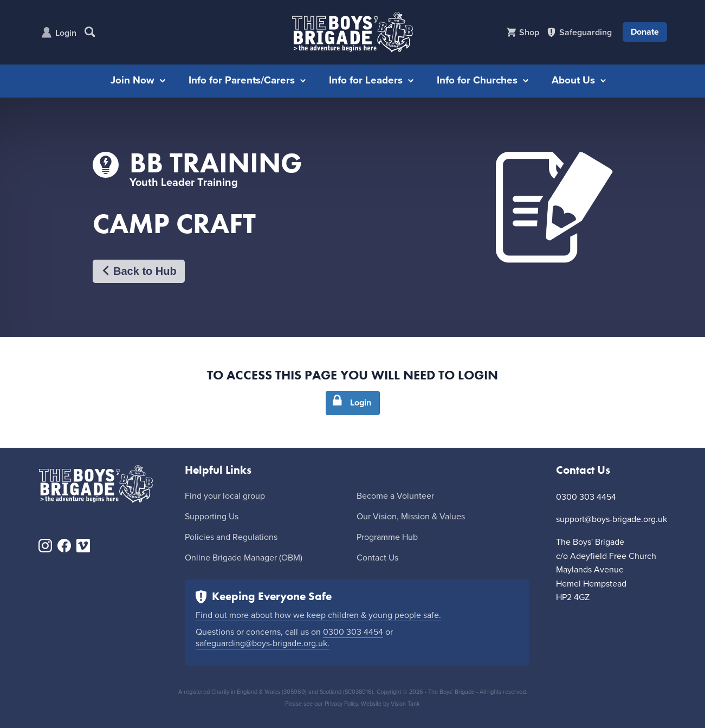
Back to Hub (139, 271)
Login (66, 33)
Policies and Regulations (231, 537)
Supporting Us (212, 517)
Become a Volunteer (395, 496)
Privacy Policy (341, 704)
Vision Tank (405, 704)
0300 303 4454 (353, 632)
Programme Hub (387, 537)
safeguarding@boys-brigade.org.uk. (263, 643)
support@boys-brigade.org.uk (612, 519)
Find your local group (225, 496)
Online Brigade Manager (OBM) (244, 558)
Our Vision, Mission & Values (411, 517)
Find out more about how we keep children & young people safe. (318, 615)
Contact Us (377, 558)
